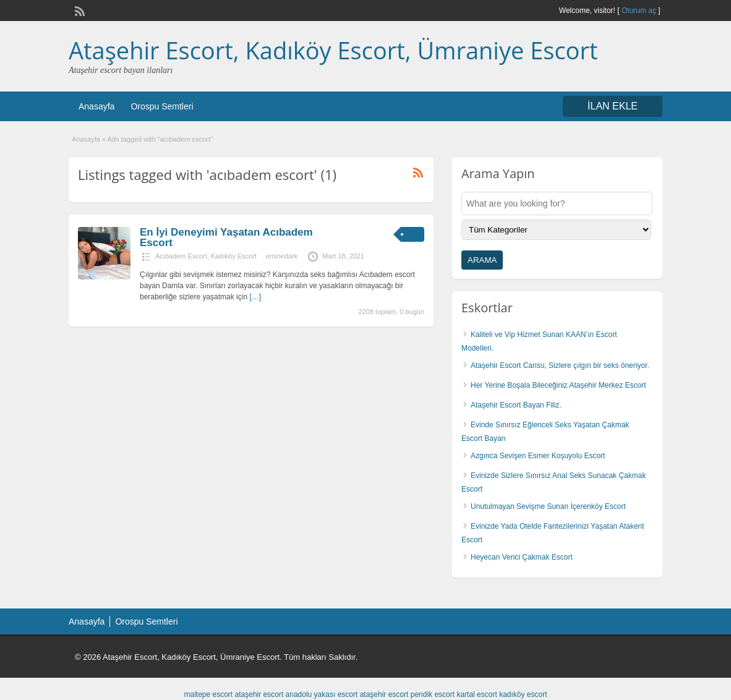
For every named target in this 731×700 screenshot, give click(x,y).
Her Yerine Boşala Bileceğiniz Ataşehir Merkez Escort (558, 385)
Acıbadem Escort (181, 256)
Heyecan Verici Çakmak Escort (522, 557)
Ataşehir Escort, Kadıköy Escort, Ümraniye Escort (333, 50)
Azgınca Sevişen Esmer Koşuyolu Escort (538, 456)
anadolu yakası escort (322, 694)
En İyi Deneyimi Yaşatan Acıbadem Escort (226, 237)
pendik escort (433, 694)
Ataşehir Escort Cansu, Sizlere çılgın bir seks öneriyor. (560, 365)
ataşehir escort (259, 694)
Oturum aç (640, 11)
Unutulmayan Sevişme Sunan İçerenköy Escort (548, 506)
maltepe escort (208, 694)
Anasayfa (96, 106)
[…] (255, 297)
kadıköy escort (523, 694)
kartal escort (477, 694)
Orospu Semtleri (162, 106)
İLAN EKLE (613, 106)
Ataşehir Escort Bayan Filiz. (516, 405)
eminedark (282, 256)
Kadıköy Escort (234, 256)
